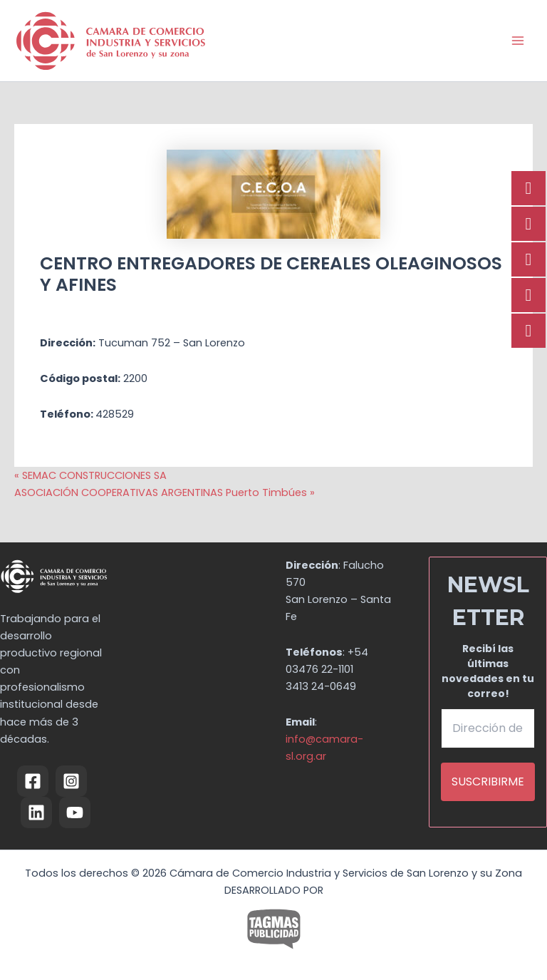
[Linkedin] (36, 813)
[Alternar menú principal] (518, 41)
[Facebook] (33, 781)
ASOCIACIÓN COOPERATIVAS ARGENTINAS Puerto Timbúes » (165, 492)
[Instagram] (71, 781)
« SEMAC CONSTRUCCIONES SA (90, 475)
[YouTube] (75, 813)
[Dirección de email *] (488, 728)
